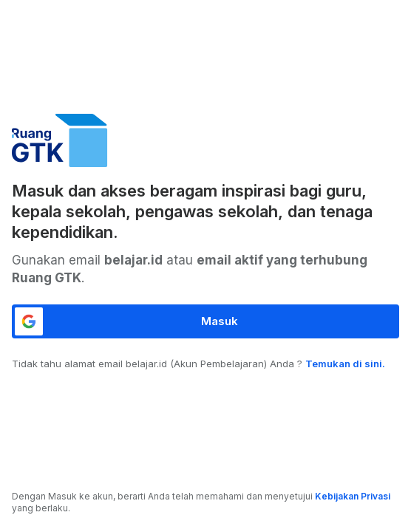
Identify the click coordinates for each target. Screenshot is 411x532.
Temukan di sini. (345, 364)
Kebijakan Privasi (353, 496)
